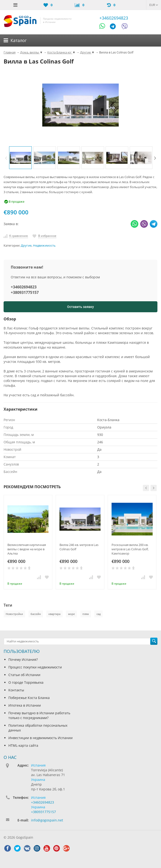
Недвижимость (44, 246)
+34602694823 (114, 18)
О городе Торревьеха (26, 682)
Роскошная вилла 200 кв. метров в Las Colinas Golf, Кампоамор (130, 549)
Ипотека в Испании (25, 705)
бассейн (36, 614)
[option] (20, 158)
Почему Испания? (23, 659)
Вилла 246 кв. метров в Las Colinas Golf (79, 547)
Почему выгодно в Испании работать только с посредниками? (39, 715)
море (71, 614)
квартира (54, 614)
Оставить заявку (80, 307)
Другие (26, 246)
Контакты (16, 690)
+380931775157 (25, 292)
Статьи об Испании (24, 675)
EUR (154, 5)
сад (99, 614)
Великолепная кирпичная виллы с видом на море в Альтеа (27, 549)
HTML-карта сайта (23, 745)
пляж (86, 614)
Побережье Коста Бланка (29, 698)
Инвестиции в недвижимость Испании (40, 738)
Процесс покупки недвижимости (35, 667)
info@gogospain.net (47, 820)
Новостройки (14, 614)
